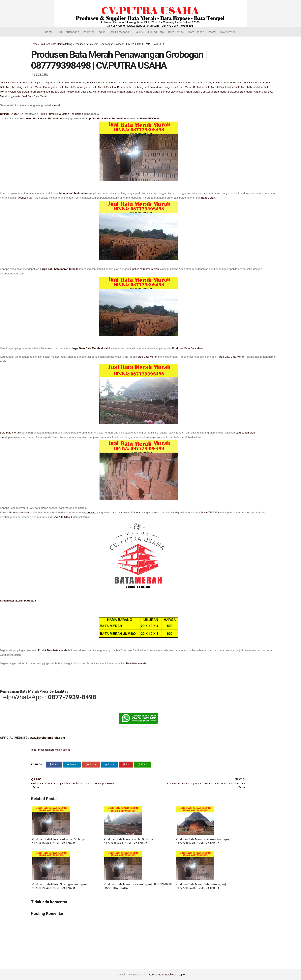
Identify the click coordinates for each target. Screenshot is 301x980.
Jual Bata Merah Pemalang (97, 92)
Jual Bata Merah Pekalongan (62, 92)
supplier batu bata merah (144, 269)
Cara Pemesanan (120, 32)
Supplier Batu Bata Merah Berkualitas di (63, 114)
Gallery (139, 32)
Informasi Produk (94, 32)
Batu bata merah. (136, 663)
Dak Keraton (228, 32)
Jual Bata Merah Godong (38, 87)
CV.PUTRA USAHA (12, 114)
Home (49, 32)
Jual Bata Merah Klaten (248, 92)
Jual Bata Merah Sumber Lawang (160, 92)
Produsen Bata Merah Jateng (56, 44)
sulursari (90, 512)
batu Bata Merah (148, 357)
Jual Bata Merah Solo (220, 92)
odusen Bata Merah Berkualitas (43, 118)
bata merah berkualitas (74, 193)
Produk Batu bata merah (52, 650)
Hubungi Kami (156, 32)
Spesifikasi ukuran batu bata (18, 601)
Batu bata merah (10, 433)
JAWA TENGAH (149, 118)
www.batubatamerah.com (47, 738)
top (182, 975)
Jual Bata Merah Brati (186, 87)
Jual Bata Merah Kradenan (133, 83)
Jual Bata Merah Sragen (158, 87)
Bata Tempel (176, 32)
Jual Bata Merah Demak (197, 83)
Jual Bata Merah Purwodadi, (166, 83)
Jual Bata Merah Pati (99, 87)
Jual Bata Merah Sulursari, (101, 83)
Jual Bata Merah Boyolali (214, 87)
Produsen (22, 198)
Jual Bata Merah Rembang (127, 87)
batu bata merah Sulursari (126, 512)
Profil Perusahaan (68, 32)
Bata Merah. (209, 198)
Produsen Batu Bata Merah (188, 348)
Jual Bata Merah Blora (127, 92)
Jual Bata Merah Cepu (194, 92)
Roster (212, 32)
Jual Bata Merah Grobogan (69, 83)
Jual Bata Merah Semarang (69, 87)
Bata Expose (196, 32)
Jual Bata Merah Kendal (243, 87)
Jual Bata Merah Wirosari (227, 83)
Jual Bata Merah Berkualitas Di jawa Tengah (26, 83)
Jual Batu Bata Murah (35, 96)
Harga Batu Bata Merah (231, 357)
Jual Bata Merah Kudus (257, 83)
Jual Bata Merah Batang (31, 92)
